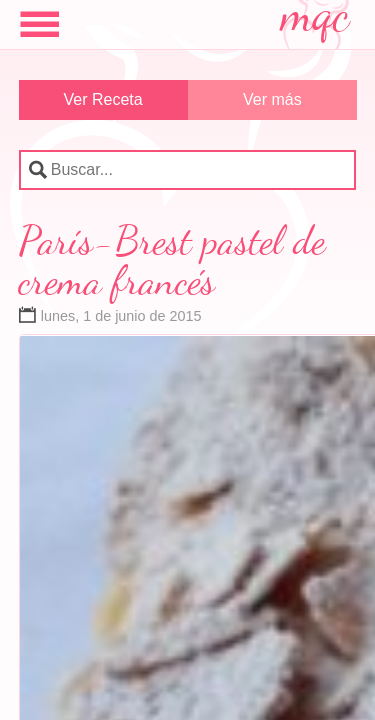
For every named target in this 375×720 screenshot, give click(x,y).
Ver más (272, 99)
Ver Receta (103, 99)
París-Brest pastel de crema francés (172, 260)
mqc (316, 21)
